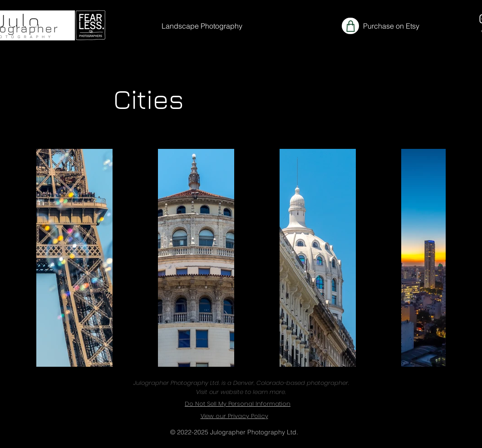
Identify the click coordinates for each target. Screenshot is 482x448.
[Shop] (350, 26)
